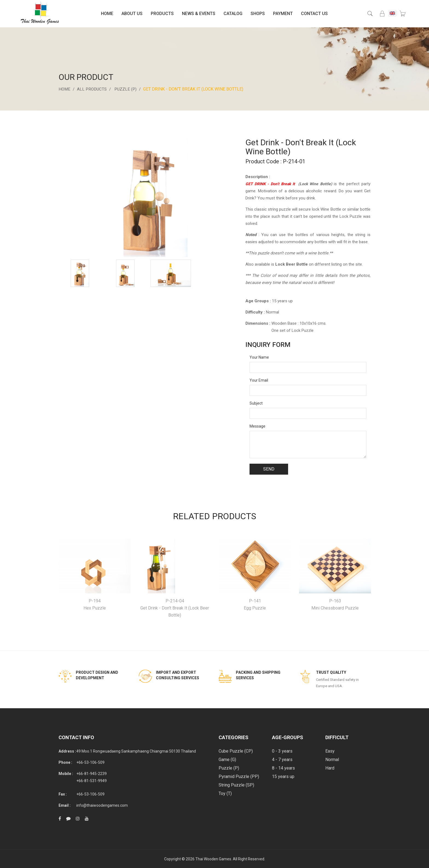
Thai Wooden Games (213, 859)
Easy (330, 751)
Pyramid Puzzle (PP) (239, 776)
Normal (332, 760)
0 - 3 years (282, 751)
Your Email (259, 380)
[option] (80, 273)
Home (107, 14)
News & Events (199, 14)
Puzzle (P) (128, 89)
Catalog (233, 14)
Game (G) (227, 760)
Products (162, 14)
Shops (258, 14)
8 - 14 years (283, 768)
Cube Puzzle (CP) (236, 751)
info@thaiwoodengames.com (102, 805)
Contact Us (314, 14)
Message (257, 426)
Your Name (259, 357)
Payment (283, 14)
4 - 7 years (282, 760)
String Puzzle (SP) (236, 785)
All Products (93, 89)
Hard (330, 768)
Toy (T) (225, 793)
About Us (132, 14)
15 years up (283, 776)
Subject (256, 403)
